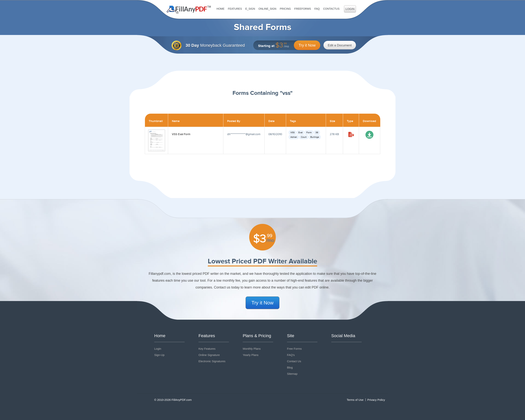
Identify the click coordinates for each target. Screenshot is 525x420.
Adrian (294, 137)
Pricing (285, 9)
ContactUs (331, 9)
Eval (300, 132)
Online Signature (209, 355)
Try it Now (307, 45)
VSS (293, 132)
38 (317, 132)
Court (304, 137)
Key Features (207, 349)
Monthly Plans (252, 349)
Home (221, 9)
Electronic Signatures (212, 361)
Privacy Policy (376, 400)
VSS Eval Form (181, 134)
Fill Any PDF (189, 10)
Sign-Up (159, 355)
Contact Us (294, 361)
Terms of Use (355, 400)
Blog (290, 367)
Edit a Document (340, 45)
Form (309, 132)
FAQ (317, 9)
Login (350, 9)
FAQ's (291, 355)
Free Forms (294, 349)
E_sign (250, 9)
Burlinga (315, 137)
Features (235, 9)
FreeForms (303, 9)
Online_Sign (267, 9)
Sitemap (292, 374)
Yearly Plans (251, 355)
